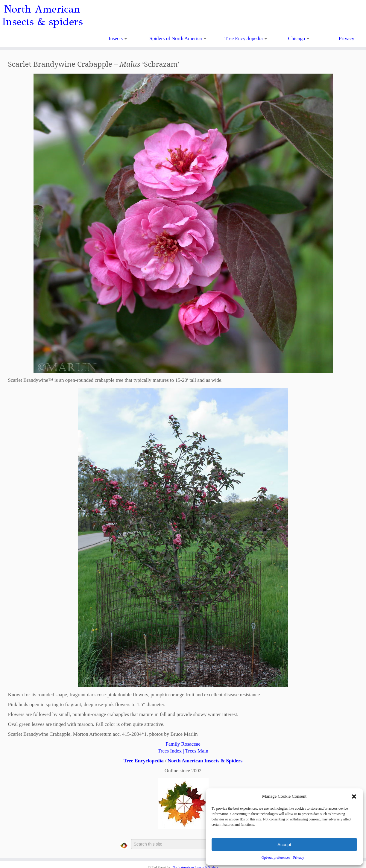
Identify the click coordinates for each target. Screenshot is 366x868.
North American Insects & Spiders (205, 761)
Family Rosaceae (183, 744)
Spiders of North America (178, 38)
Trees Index (170, 751)
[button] (354, 796)
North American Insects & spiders (42, 16)
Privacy (299, 858)
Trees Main (197, 751)
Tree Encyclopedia (246, 38)
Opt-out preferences (276, 858)
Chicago (299, 38)
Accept (284, 845)
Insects (118, 38)
